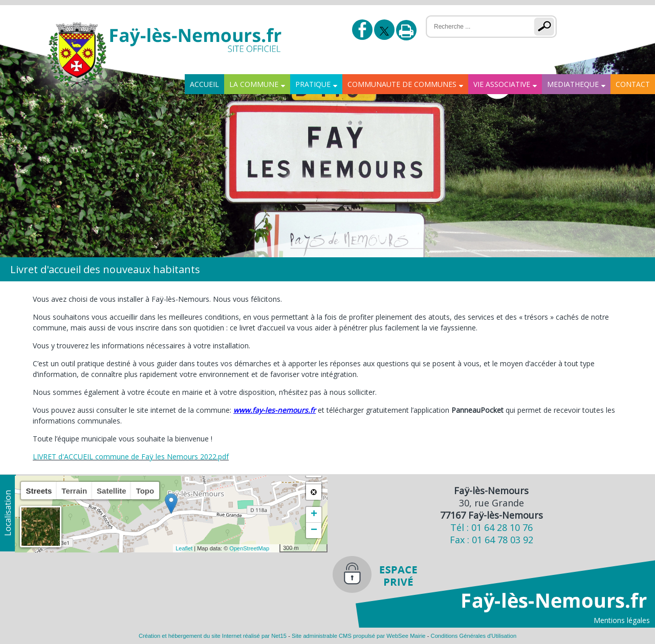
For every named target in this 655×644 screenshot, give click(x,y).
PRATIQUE (313, 84)
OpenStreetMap (249, 548)
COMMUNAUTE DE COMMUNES (402, 84)
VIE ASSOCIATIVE (502, 84)
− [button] (314, 530)
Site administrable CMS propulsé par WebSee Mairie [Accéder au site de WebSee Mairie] (359, 636)
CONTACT (633, 84)
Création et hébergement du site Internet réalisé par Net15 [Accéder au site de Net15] (213, 636)
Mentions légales (622, 620)
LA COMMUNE (254, 84)
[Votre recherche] (474, 27)
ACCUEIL (204, 84)
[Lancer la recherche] (546, 27)
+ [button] (314, 515)
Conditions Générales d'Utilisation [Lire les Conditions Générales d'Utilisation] (474, 636)
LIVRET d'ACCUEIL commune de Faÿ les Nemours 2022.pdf (131, 457)
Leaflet (184, 548)
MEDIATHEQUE (573, 84)
